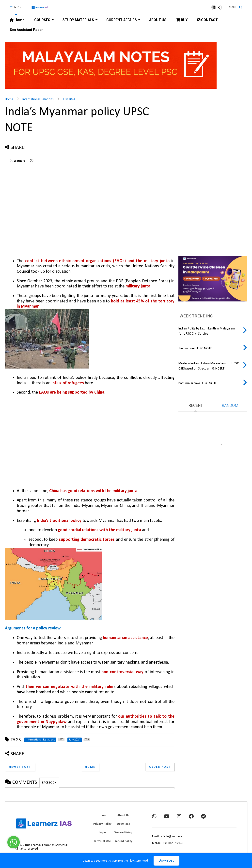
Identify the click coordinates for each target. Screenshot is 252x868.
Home (17, 20)
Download (166, 861)
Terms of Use (102, 841)
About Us (123, 815)
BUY (182, 20)
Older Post (160, 767)
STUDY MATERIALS (80, 20)
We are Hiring (123, 833)
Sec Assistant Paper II (28, 30)
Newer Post (20, 767)
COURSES (44, 20)
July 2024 (69, 99)
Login (102, 833)
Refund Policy (123, 841)
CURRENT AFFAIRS (123, 20)
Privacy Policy (102, 824)
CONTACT (208, 20)
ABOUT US (158, 20)
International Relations (38, 99)
